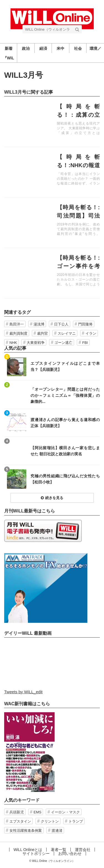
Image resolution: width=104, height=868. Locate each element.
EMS (37, 812)
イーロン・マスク (65, 812)
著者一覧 (59, 850)
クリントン (50, 821)
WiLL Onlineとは (28, 850)
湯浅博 (39, 324)
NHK (13, 343)
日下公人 (61, 324)
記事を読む (52, 122)
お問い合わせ (70, 854)
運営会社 (83, 850)
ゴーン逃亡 (63, 343)
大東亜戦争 (36, 343)
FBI (85, 343)
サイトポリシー (36, 854)
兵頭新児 (17, 812)
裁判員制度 (18, 333)
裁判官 (43, 333)
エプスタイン (20, 821)
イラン (91, 333)
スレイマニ (67, 333)
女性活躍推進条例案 (26, 831)
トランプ (76, 821)
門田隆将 (85, 324)
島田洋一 (17, 324)
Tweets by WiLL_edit (23, 692)
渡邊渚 (57, 831)
